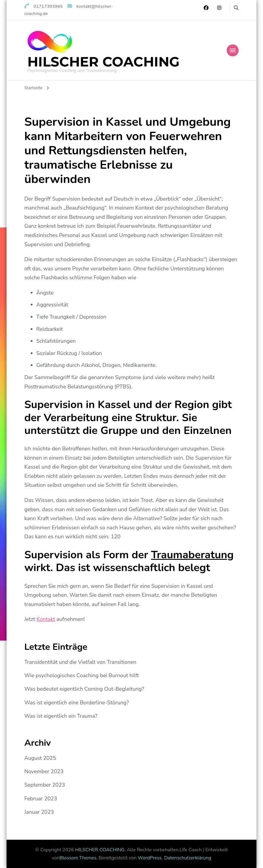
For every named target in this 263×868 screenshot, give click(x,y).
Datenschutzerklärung (188, 858)
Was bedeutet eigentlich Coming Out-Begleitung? (84, 689)
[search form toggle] (236, 8)
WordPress (150, 858)
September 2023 (45, 785)
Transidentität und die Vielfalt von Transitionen (80, 662)
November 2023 (44, 771)
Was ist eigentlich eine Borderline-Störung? (77, 703)
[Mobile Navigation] (233, 50)
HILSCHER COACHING (104, 62)
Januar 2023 (39, 812)
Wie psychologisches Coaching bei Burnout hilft (82, 675)
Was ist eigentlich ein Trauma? (61, 716)
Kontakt (46, 619)
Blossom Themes (78, 858)
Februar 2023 (41, 799)
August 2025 (40, 758)
